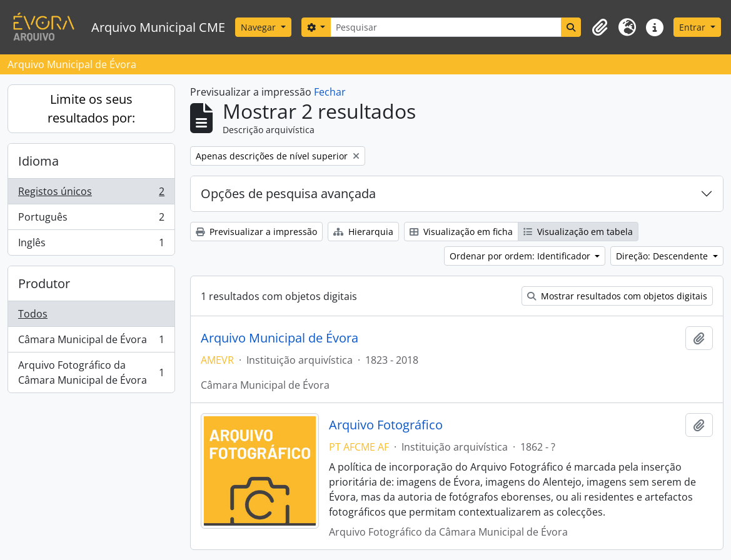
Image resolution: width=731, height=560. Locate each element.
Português (91, 220)
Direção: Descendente (663, 256)
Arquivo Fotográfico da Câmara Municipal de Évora (91, 372)
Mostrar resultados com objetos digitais (617, 296)
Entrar (693, 27)
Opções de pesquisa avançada (288, 193)
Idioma (38, 161)
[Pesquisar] (446, 27)
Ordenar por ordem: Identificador (521, 256)
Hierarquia (363, 232)
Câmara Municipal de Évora (91, 342)
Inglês (91, 245)
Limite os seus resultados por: (91, 108)
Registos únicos (91, 194)
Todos (33, 314)
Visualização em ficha (461, 232)
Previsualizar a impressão (256, 232)
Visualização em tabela (578, 232)
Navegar (260, 27)
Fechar (330, 92)
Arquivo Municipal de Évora (280, 338)
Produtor (44, 283)
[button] (600, 27)
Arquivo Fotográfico (386, 425)
